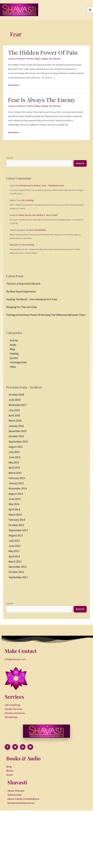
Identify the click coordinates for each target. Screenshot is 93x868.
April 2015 (14, 468)
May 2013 (14, 551)
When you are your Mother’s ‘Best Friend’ (38, 215)
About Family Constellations (23, 799)
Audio (13, 345)
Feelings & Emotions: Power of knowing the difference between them (46, 315)
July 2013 (14, 541)
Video (13, 367)
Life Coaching (27, 200)
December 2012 (18, 567)
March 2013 (15, 562)
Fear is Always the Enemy (42, 100)
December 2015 (18, 431)
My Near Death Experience (21, 292)
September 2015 (18, 442)
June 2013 (15, 546)
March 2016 (15, 421)
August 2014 (16, 494)
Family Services (13, 709)
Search (10, 158)
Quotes (14, 358)
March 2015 (15, 473)
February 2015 (17, 478)
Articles (30, 59)
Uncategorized (18, 362)
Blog (37, 59)
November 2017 (18, 405)
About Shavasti (16, 791)
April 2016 (14, 415)
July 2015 (14, 452)
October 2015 (16, 436)
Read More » (14, 85)
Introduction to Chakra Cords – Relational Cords (41, 185)
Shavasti (14, 245)
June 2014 (15, 499)
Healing (44, 59)
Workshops (11, 717)
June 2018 (15, 400)
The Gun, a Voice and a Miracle (23, 284)
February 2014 (17, 520)
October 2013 (16, 525)
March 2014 (15, 515)
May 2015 (14, 462)
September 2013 (18, 530)
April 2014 (14, 509)
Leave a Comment (17, 59)
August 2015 (16, 447)
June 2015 (15, 457)
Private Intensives (15, 713)
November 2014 (18, 488)
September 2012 (18, 577)
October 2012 (16, 572)
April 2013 (14, 556)
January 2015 (16, 483)
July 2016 (14, 410)
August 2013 (16, 535)
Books (10, 771)
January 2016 (16, 426)
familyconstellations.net (21, 803)
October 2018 (16, 395)
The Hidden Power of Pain (43, 52)
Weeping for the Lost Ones (22, 307)
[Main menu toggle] (90, 10)
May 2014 (14, 504)
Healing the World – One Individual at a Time (32, 299)
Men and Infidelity (37, 230)
